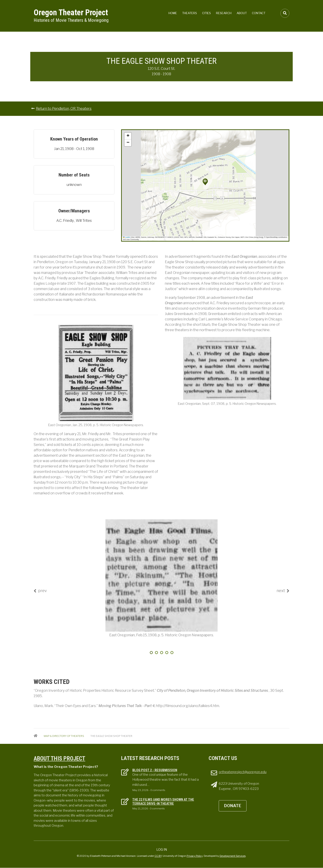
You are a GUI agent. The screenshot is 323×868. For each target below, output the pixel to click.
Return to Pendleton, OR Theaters (64, 109)
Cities (206, 13)
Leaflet (127, 237)
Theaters (190, 13)
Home (173, 13)
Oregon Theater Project (71, 13)
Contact (259, 13)
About (242, 13)
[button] (205, 182)
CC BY (158, 856)
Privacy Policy (195, 856)
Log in (162, 849)
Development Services (233, 856)
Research (224, 13)
